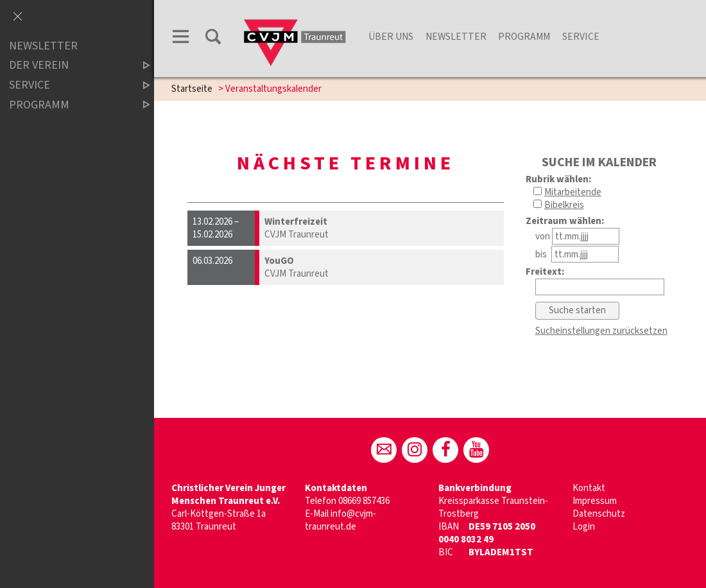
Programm (524, 37)
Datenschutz (599, 514)
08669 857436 (364, 501)
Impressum (595, 501)
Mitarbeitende (573, 192)
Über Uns (391, 37)
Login (584, 527)
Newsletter (456, 37)
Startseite (192, 89)
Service (581, 37)
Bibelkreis (564, 205)
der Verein (69, 66)
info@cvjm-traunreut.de (340, 520)
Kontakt (589, 488)
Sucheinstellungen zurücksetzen (601, 331)
